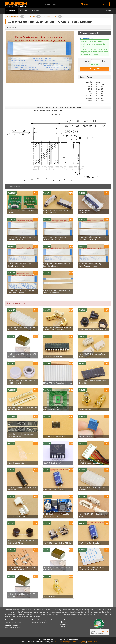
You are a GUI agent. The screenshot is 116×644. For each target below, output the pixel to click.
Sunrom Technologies (13, 626)
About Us (24, 11)
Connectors (34, 16)
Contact (35, 11)
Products (11, 11)
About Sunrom (65, 620)
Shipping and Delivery (70, 642)
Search (85, 4)
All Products (18, 16)
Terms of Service (92, 642)
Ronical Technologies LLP (42, 620)
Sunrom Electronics (12, 620)
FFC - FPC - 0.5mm (53, 16)
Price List (63, 622)
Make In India (15, 612)
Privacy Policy (82, 642)
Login (108, 11)
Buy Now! (95, 69)
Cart (106, 4)
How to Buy (64, 624)
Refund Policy (58, 642)
